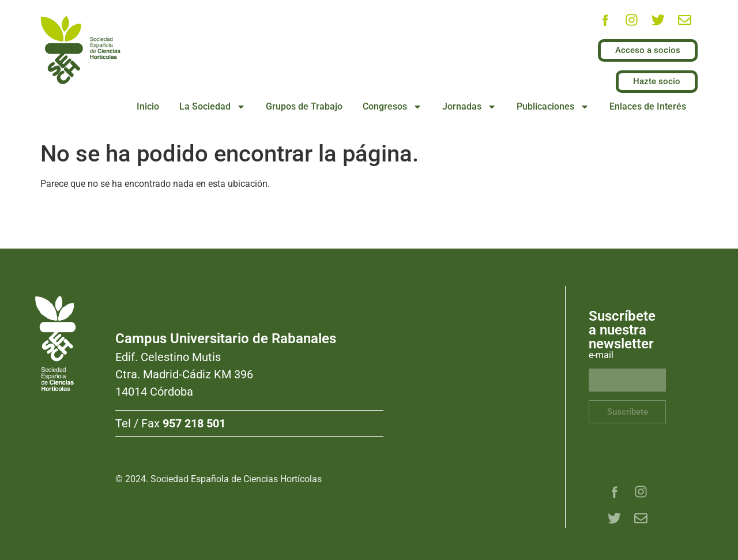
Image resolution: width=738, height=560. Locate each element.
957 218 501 (194, 423)
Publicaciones (553, 107)
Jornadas (469, 107)
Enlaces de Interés (648, 106)
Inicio (148, 106)
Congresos (392, 107)
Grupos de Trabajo (304, 106)
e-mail (601, 356)
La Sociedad (212, 107)
